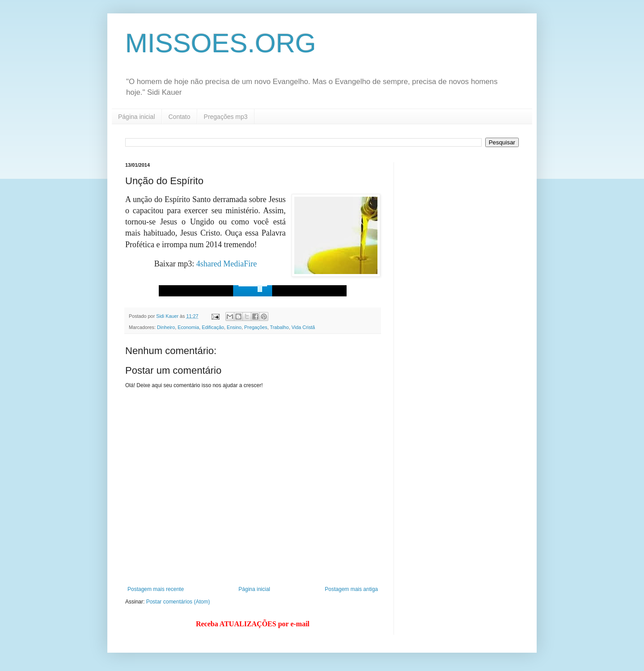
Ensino (234, 327)
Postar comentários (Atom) (178, 602)
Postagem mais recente (156, 589)
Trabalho (280, 327)
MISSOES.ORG (221, 43)
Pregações (256, 327)
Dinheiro (166, 327)
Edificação (213, 327)
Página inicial (137, 117)
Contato (180, 117)
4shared (209, 264)
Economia (188, 327)
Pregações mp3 (226, 117)
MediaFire (240, 264)
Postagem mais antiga (351, 589)
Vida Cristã (303, 327)
